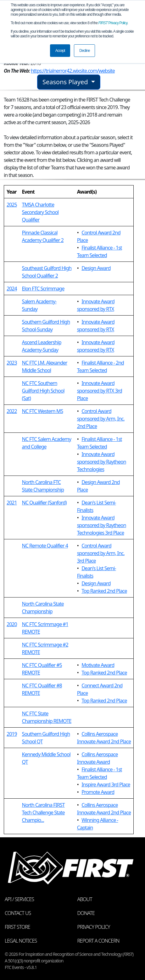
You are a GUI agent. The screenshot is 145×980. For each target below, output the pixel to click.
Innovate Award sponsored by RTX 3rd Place (100, 391)
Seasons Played (66, 82)
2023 (12, 363)
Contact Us (18, 913)
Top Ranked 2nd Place (104, 591)
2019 (12, 734)
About (85, 899)
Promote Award (98, 792)
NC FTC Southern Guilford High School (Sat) (43, 391)
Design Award (96, 268)
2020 (12, 624)
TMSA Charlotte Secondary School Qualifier (40, 212)
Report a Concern (98, 941)
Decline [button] (84, 51)
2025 (12, 205)
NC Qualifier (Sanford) (44, 503)
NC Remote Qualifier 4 (45, 546)
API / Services (19, 899)
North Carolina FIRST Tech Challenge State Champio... (43, 812)
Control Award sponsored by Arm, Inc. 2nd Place (101, 419)
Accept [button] (60, 51)
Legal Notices (21, 941)
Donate (86, 913)
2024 (12, 289)
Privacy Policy (113, 23)
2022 (12, 411)
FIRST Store (17, 927)
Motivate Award (98, 665)
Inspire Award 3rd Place (106, 785)
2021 (12, 503)
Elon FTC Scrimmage (43, 289)
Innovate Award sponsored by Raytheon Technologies (102, 462)
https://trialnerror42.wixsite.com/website (73, 71)
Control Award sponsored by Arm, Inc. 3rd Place (101, 553)
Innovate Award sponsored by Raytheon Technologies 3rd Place (102, 525)
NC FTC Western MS (43, 411)
